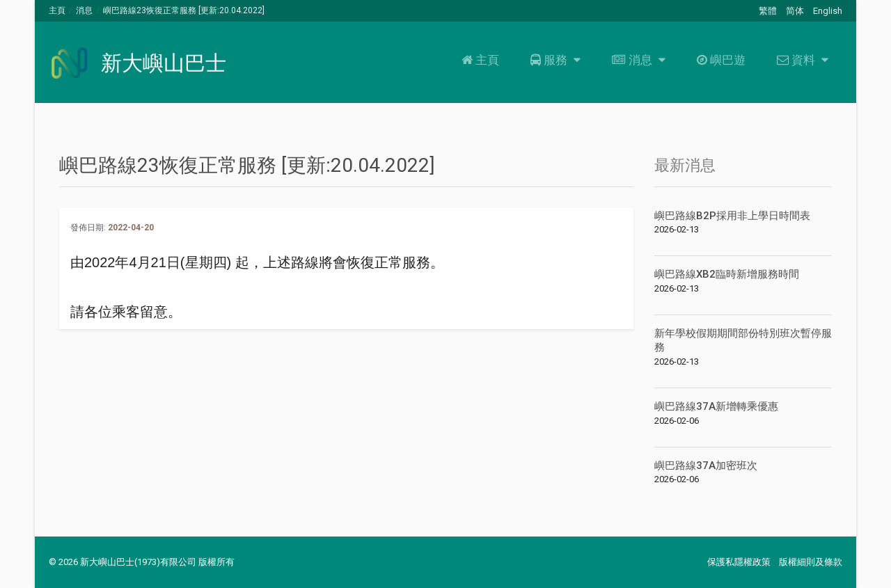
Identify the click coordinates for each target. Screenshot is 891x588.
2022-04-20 (131, 228)
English (828, 11)
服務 (554, 60)
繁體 (768, 11)
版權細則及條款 (811, 562)
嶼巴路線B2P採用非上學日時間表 (732, 216)
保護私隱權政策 (739, 562)
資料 (801, 60)
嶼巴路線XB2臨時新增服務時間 (727, 274)
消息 (84, 10)
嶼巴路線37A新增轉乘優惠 (716, 406)
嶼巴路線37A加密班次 (706, 466)
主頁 (57, 10)
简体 (795, 11)
